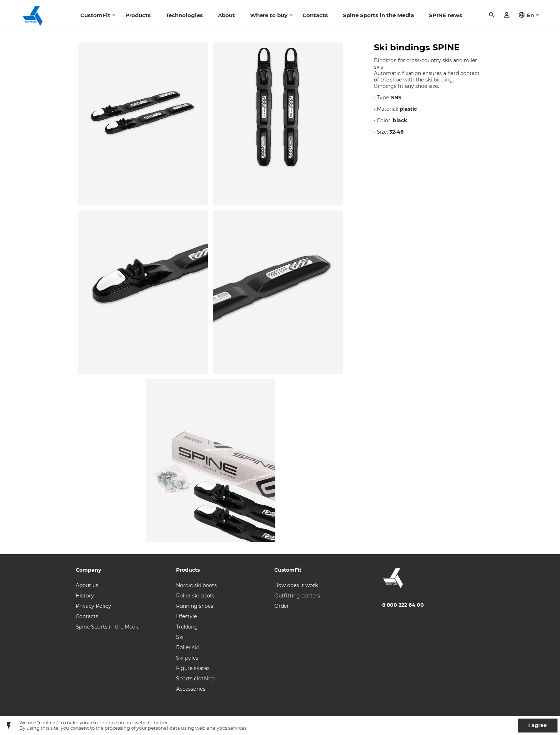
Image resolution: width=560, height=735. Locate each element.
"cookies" (48, 723)
